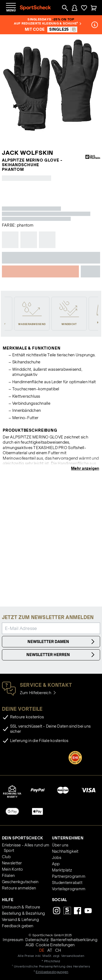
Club (6, 857)
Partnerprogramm (69, 876)
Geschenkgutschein (20, 882)
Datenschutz (37, 940)
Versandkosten (73, 956)
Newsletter (12, 863)
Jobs (57, 858)
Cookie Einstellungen (55, 945)
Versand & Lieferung (20, 920)
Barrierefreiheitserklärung (74, 940)
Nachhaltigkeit (65, 851)
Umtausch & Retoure (21, 907)
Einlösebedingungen (52, 972)
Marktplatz (62, 870)
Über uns (60, 845)
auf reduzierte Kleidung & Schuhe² (48, 23)
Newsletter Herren (61, 655)
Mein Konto (13, 869)
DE (42, 950)
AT (50, 950)
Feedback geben (18, 926)
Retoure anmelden (19, 888)
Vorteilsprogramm (69, 889)
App (56, 864)
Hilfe (8, 900)
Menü (11, 10)
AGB (30, 945)
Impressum (13, 940)
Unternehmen (68, 838)
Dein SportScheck (22, 838)
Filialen (8, 876)
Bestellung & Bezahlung (24, 913)
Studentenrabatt (67, 883)
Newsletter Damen (62, 642)
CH (58, 950)
